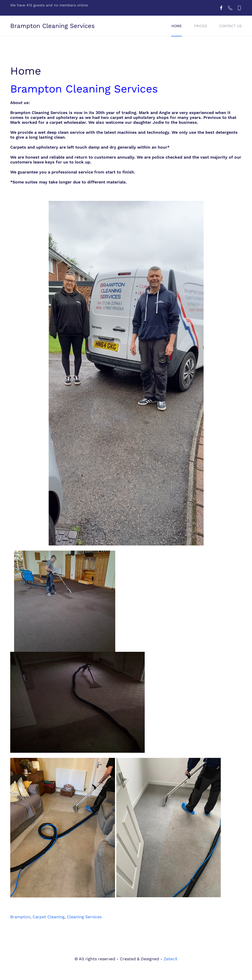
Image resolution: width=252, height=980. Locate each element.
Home (177, 26)
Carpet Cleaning (49, 917)
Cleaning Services (84, 917)
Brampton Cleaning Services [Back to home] (52, 26)
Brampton (20, 917)
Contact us (230, 26)
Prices (201, 26)
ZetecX (171, 959)
